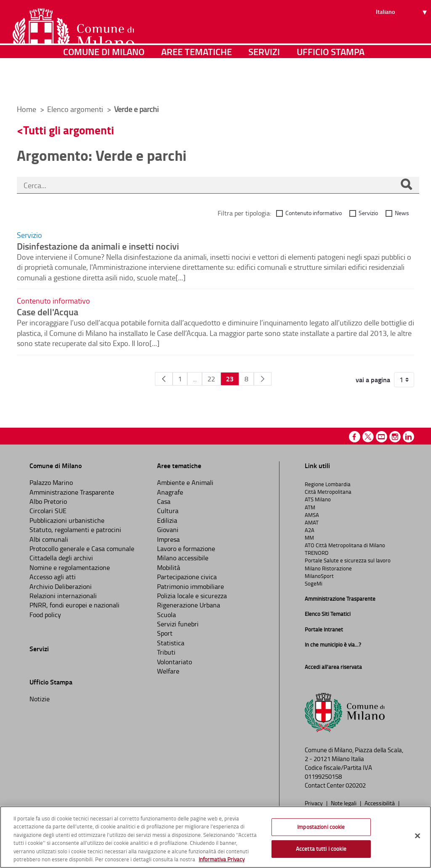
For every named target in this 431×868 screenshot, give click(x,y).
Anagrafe (170, 492)
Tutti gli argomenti (69, 130)
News (402, 213)
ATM (310, 507)
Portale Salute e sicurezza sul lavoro (348, 560)
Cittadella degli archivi (61, 558)
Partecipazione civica (187, 577)
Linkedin (408, 437)
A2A (310, 530)
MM (309, 538)
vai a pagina (373, 380)
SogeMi (314, 583)
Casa (164, 501)
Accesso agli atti (53, 577)
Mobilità (169, 567)
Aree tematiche (197, 86)
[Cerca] (406, 185)
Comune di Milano (104, 86)
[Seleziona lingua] (403, 38)
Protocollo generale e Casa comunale (82, 548)
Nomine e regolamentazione (70, 567)
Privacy (314, 803)
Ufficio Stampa (331, 86)
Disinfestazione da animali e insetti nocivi (98, 246)
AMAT (312, 522)
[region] (215, 837)
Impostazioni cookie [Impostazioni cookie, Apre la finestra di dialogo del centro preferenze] (321, 827)
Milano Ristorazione (328, 568)
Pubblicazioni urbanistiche (67, 520)
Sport (165, 633)
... (195, 379)
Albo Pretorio (48, 501)
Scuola (166, 615)
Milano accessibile (183, 558)
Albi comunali (49, 539)
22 (211, 379)
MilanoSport (319, 576)
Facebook (355, 437)
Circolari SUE (48, 511)
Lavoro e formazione (186, 548)
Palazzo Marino (51, 482)
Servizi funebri (178, 624)
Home (27, 109)
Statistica (171, 643)
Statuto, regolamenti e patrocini (75, 530)
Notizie (40, 699)
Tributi (166, 652)
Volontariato (174, 662)
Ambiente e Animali (185, 482)
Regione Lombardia (328, 484)
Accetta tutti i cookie (321, 849)
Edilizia (167, 520)
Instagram (395, 437)
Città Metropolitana (328, 492)
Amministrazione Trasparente (72, 492)
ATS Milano (318, 499)
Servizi (264, 86)
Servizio (368, 213)
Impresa (168, 539)
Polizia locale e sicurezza (192, 596)
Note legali (344, 803)
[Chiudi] (418, 836)
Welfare (168, 671)
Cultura (168, 511)
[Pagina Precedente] (164, 379)
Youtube (382, 437)
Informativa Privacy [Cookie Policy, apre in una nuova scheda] (222, 859)
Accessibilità (380, 803)
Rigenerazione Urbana (189, 605)
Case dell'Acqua (48, 312)
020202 (356, 785)
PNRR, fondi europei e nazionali (74, 605)
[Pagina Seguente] (263, 379)
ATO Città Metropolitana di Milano (345, 545)
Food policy (45, 615)
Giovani (168, 530)
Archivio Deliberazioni (61, 586)
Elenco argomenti (76, 109)
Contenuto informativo (314, 213)
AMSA (312, 515)
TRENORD (317, 553)
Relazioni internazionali (63, 596)
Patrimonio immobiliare (190, 586)
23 (230, 379)
